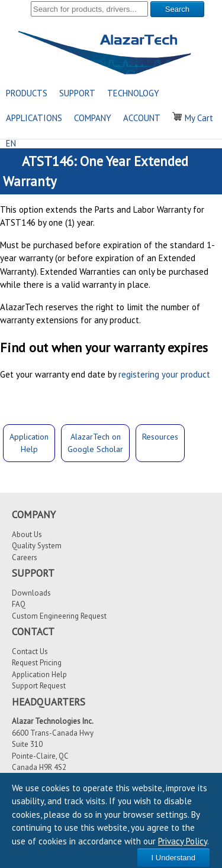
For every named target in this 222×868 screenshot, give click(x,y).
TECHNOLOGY (133, 93)
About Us (27, 534)
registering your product (164, 374)
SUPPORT (77, 93)
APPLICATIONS (34, 118)
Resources (160, 437)
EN (11, 143)
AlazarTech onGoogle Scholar (95, 443)
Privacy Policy (183, 841)
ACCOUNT (142, 118)
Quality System (37, 546)
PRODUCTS (27, 93)
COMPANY (93, 118)
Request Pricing (37, 663)
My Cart (193, 118)
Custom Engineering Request (59, 616)
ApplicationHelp (29, 443)
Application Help (39, 674)
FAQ (19, 604)
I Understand (173, 858)
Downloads (31, 593)
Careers (25, 557)
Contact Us (30, 651)
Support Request (39, 686)
